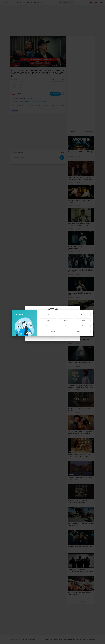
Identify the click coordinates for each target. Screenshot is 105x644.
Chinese (53, 331)
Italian (79, 331)
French (48, 320)
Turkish (66, 326)
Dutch (83, 315)
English (48, 315)
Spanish (48, 326)
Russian (83, 320)
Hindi (83, 326)
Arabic (66, 315)
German (66, 320)
